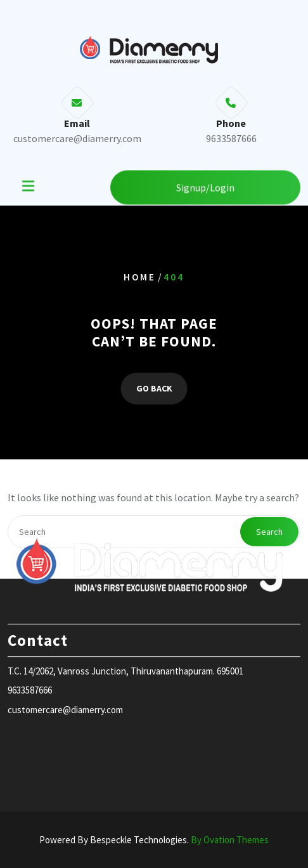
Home (140, 277)
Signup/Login (205, 187)
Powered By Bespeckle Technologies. (154, 840)
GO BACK (154, 389)
